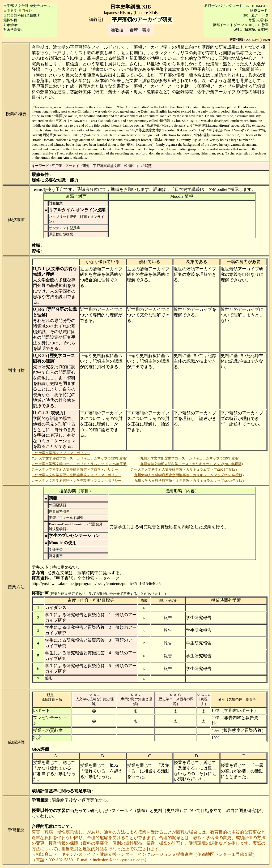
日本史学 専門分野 (18, 10)
